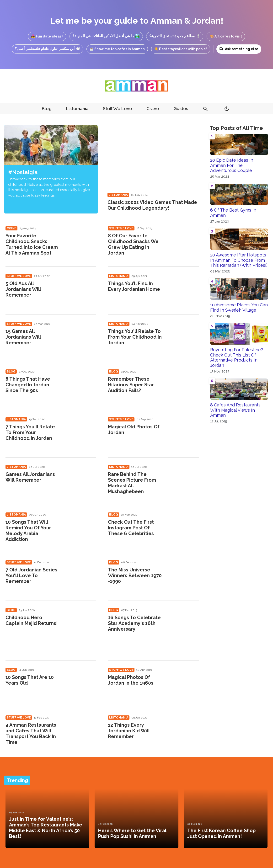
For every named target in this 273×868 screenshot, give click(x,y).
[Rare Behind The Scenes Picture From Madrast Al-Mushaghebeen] (183, 480)
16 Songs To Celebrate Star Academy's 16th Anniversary (134, 623)
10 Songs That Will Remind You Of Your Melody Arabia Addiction (28, 531)
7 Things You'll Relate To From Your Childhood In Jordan (30, 432)
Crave (153, 109)
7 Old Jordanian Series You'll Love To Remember (31, 575)
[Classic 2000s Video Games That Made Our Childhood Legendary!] (153, 157)
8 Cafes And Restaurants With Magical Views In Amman (235, 410)
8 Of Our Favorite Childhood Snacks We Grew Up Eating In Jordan (133, 244)
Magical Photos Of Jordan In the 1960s (131, 680)
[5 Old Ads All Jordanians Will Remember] (80, 289)
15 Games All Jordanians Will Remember (23, 337)
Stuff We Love (118, 109)
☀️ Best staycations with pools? (181, 49)
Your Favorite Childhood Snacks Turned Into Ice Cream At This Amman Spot (32, 244)
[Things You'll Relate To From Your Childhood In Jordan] (183, 337)
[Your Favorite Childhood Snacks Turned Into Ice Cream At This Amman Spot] (80, 241)
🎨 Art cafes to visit (226, 36)
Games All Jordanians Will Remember (30, 477)
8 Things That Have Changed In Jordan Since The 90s (28, 385)
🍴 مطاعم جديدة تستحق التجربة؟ (175, 36)
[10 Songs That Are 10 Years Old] (80, 683)
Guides (181, 109)
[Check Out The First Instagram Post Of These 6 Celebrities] (183, 528)
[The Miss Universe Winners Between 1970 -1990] (183, 575)
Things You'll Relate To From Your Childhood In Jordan (135, 337)
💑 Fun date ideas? (47, 36)
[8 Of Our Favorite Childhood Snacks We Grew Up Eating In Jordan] (183, 241)
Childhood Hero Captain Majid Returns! (32, 620)
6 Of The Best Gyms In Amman (233, 213)
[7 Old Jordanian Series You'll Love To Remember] (80, 575)
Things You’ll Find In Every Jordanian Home (134, 286)
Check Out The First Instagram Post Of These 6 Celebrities (131, 528)
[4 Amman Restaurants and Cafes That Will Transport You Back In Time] (80, 731)
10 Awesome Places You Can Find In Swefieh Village (239, 307)
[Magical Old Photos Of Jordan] (183, 432)
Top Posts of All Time (236, 128)
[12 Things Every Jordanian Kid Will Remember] (183, 731)
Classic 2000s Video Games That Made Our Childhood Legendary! (152, 205)
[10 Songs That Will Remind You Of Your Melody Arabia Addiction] (80, 528)
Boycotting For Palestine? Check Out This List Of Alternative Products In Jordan (237, 357)
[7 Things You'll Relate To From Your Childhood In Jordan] (80, 432)
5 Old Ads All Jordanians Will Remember (23, 289)
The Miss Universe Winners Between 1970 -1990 (135, 575)
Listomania (77, 109)
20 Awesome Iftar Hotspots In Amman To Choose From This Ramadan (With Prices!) (239, 260)
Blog (47, 109)
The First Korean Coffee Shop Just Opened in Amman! (221, 833)
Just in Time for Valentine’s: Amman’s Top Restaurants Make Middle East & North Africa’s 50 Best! (46, 828)
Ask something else (239, 49)
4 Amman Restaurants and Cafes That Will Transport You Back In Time (31, 734)
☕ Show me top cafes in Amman (117, 49)
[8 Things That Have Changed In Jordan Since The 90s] (80, 385)
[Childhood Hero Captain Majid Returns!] (80, 623)
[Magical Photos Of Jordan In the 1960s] (183, 683)
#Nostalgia (23, 172)
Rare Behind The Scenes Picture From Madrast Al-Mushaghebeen (132, 483)
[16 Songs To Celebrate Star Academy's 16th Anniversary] (183, 623)
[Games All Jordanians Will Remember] (80, 480)
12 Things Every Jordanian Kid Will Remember (129, 731)
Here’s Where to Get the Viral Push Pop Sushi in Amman (132, 833)
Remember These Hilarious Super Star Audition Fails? (131, 385)
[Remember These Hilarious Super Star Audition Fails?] (183, 385)
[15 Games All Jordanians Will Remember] (80, 337)
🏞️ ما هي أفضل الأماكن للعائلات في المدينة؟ (106, 36)
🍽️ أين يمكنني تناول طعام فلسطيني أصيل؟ (47, 49)
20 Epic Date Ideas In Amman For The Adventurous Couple (232, 165)
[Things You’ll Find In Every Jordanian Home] (183, 289)
